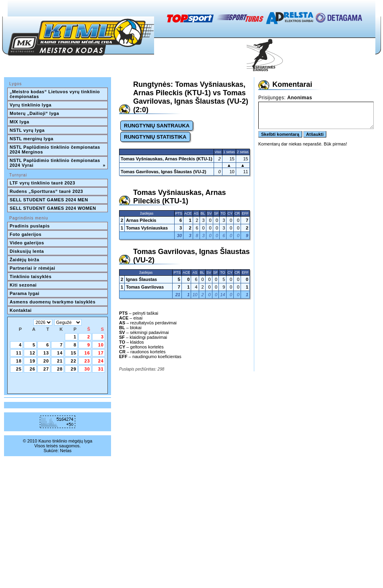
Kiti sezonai (23, 285)
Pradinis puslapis (30, 226)
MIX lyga (20, 122)
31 (101, 369)
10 (101, 345)
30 (87, 369)
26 (33, 369)
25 (19, 369)
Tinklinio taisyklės (31, 277)
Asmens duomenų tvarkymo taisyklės (53, 302)
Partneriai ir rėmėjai (32, 268)
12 (33, 353)
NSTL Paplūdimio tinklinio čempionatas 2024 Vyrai (58, 163)
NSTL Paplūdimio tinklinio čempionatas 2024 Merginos (56, 150)
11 (19, 353)
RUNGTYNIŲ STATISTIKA (155, 137)
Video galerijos (27, 243)
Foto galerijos (26, 234)
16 (87, 353)
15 (74, 353)
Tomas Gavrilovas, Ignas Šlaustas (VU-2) (164, 172)
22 (74, 361)
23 (87, 361)
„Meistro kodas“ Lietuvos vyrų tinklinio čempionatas (56, 94)
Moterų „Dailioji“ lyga (34, 113)
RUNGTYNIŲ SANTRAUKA (157, 126)
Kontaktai (21, 310)
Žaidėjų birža (25, 260)
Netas (66, 451)
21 (60, 361)
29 (74, 369)
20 (46, 361)
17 (101, 353)
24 (101, 361)
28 (60, 369)
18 (19, 361)
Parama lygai (25, 293)
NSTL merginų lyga (32, 139)
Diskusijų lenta (27, 251)
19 (33, 361)
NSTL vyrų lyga (27, 130)
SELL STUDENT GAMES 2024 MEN (49, 200)
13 (46, 353)
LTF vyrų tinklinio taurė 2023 (42, 183)
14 (60, 353)
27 (46, 369)
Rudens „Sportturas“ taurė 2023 (46, 191)
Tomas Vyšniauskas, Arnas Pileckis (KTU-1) (167, 159)
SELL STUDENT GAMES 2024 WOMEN (53, 208)
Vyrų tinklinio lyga (31, 105)
